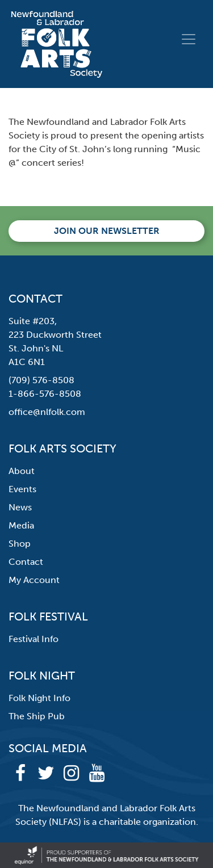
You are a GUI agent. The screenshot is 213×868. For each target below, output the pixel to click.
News (20, 507)
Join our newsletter (107, 231)
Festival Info (34, 639)
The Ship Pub (37, 716)
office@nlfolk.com (47, 412)
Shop (20, 544)
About (22, 471)
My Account (34, 580)
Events (22, 489)
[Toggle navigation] (189, 39)
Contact (26, 562)
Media (21, 525)
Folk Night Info (39, 698)
